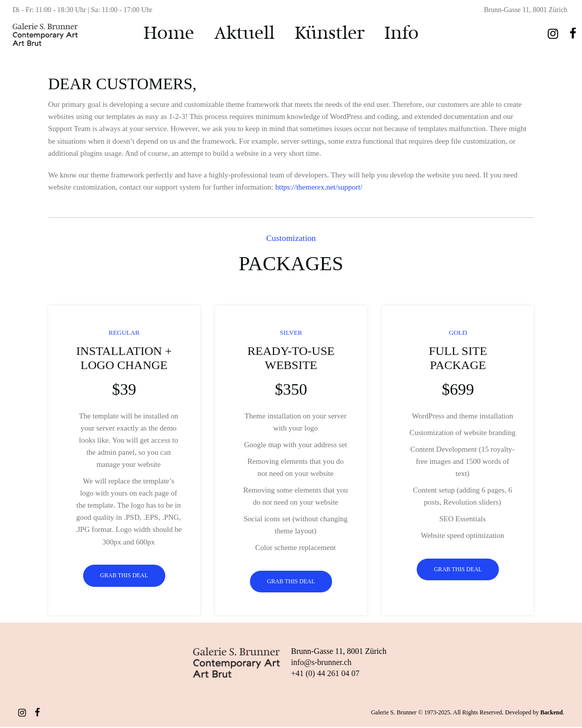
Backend (552, 713)
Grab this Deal (124, 576)
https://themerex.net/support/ (319, 187)
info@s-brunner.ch (321, 663)
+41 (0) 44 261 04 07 (326, 674)
